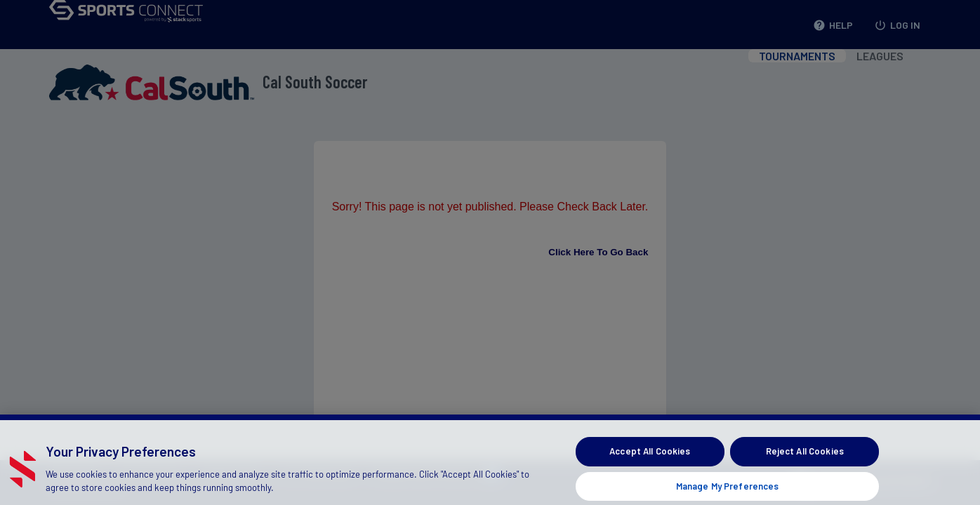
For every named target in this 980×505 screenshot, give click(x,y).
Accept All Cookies (650, 459)
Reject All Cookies (805, 459)
